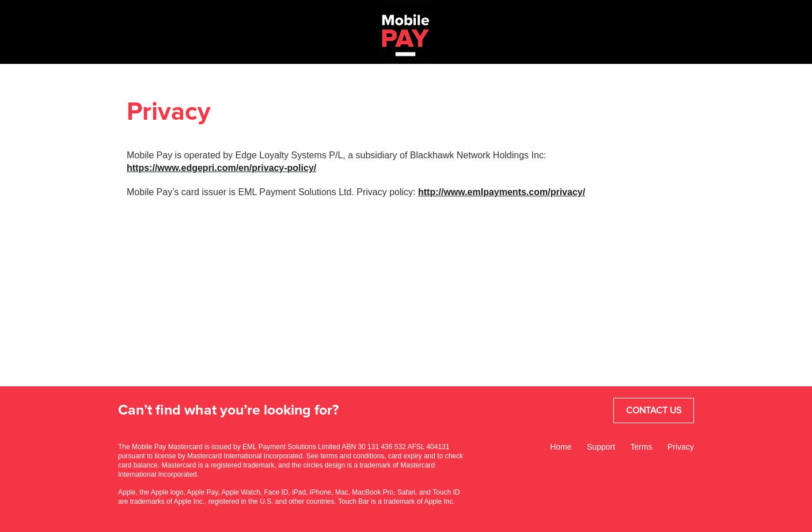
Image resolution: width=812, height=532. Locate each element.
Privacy (681, 447)
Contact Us (654, 411)
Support (601, 447)
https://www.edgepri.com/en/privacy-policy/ (221, 168)
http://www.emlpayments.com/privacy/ (502, 192)
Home (561, 447)
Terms (642, 447)
